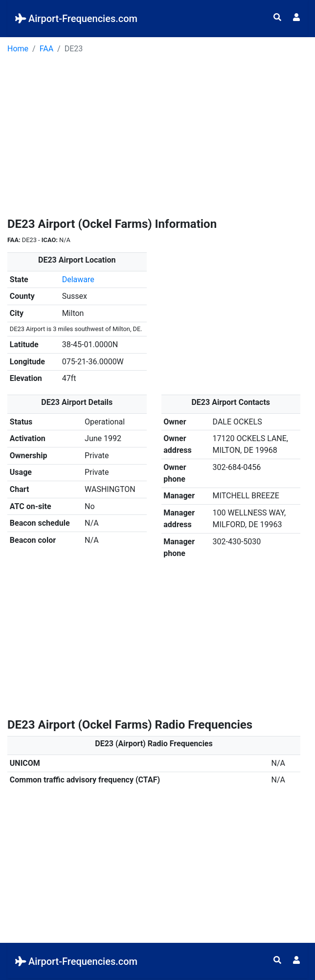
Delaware (78, 279)
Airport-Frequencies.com (76, 19)
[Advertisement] (157, 139)
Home (18, 49)
